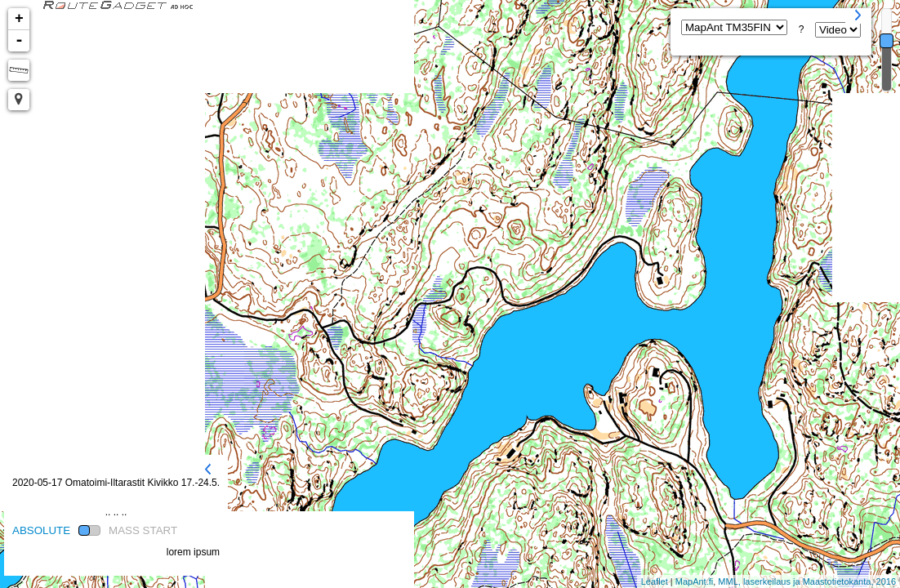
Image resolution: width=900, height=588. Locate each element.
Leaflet (655, 581)
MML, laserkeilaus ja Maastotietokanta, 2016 (807, 581)
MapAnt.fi (694, 581)
